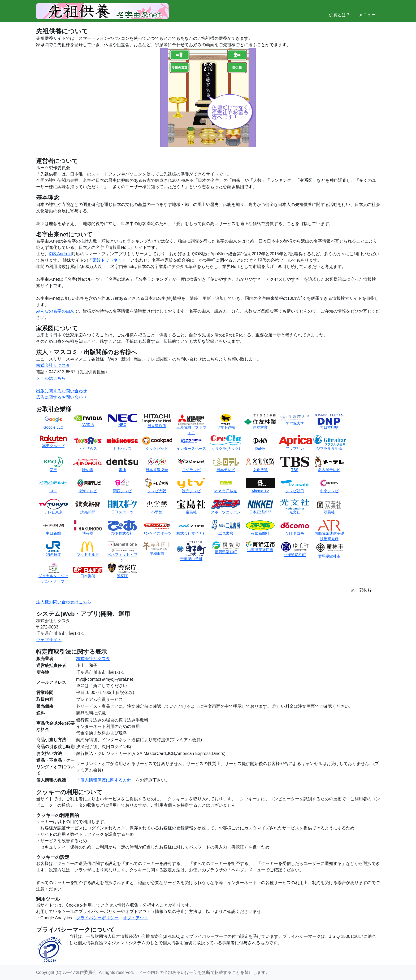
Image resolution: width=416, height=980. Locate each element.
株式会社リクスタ (53, 365)
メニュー (367, 11)
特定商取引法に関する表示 (71, 652)
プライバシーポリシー (97, 918)
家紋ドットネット (109, 260)
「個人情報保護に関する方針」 (106, 780)
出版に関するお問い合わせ (62, 391)
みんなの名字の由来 (55, 311)
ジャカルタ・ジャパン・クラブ (53, 574)
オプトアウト (136, 918)
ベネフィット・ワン (122, 553)
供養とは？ (340, 11)
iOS (52, 254)
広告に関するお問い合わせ (62, 397)
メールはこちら (51, 378)
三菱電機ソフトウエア (191, 426)
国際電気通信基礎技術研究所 (329, 532)
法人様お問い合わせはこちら (64, 602)
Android (64, 254)
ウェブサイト (49, 640)
